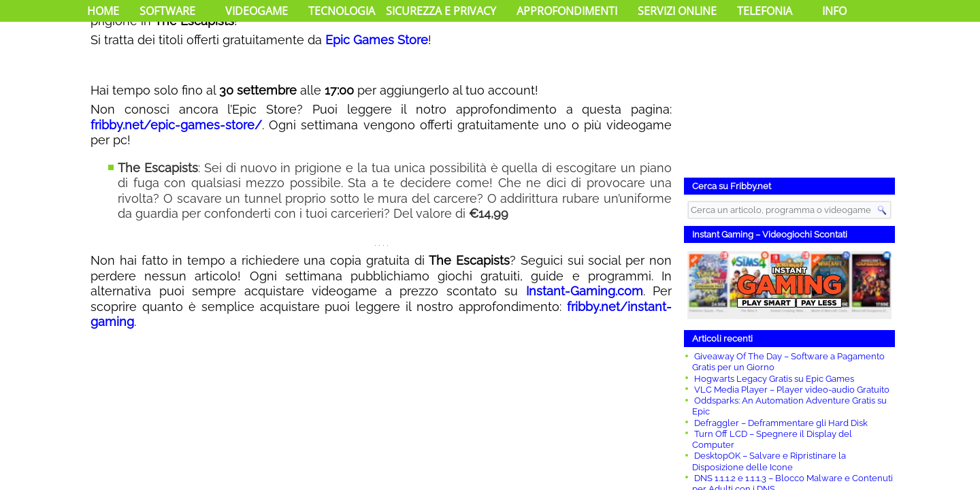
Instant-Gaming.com (585, 291)
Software (167, 11)
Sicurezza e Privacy (441, 11)
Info (834, 11)
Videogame (257, 11)
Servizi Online (677, 11)
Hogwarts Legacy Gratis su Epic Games (774, 379)
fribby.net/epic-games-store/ (176, 125)
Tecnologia (342, 11)
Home (103, 11)
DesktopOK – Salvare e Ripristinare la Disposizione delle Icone (769, 461)
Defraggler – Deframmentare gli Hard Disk (781, 423)
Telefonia (765, 11)
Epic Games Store (377, 40)
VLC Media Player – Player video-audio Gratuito (792, 390)
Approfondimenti (567, 11)
